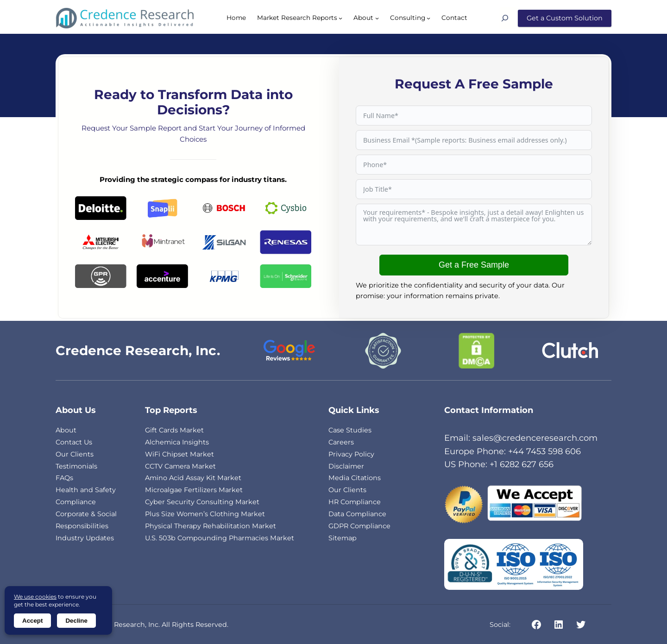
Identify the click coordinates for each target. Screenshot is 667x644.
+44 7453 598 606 (544, 451)
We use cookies (35, 597)
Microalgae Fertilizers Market (194, 490)
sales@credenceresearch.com (535, 438)
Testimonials (76, 466)
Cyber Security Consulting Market (202, 502)
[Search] (508, 18)
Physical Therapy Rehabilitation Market (211, 526)
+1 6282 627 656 (522, 464)
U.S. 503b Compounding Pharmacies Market (220, 538)
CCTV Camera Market (180, 466)
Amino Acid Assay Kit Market (193, 478)
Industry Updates (85, 538)
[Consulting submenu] (428, 18)
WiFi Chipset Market (179, 454)
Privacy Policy (351, 454)
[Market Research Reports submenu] (340, 18)
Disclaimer (346, 466)
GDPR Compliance (359, 526)
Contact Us (74, 442)
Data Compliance (357, 514)
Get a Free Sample (474, 265)
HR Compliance (355, 502)
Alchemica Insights (177, 442)
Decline (76, 621)
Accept (32, 621)
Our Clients (75, 454)
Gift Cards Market (174, 430)
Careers (341, 442)
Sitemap (343, 538)
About (66, 430)
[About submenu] (377, 18)
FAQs (64, 478)
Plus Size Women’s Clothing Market (205, 514)
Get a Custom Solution (565, 18)
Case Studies (350, 430)
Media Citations (355, 478)
